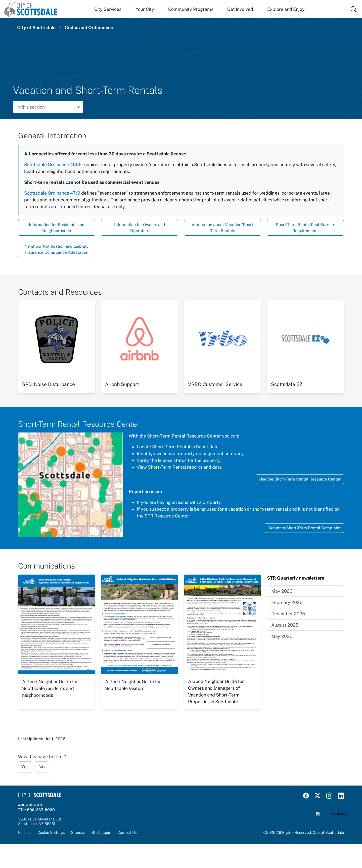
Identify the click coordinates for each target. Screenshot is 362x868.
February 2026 (287, 602)
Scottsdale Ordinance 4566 (53, 165)
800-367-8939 (41, 810)
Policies (25, 832)
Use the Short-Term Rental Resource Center (300, 479)
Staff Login (101, 832)
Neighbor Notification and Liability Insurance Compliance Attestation (57, 249)
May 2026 (282, 591)
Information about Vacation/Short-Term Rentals (223, 228)
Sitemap (78, 832)
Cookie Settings (51, 832)
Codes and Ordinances (89, 28)
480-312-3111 (30, 805)
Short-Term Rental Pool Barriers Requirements (305, 228)
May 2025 (282, 636)
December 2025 (288, 614)
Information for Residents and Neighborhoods (57, 228)
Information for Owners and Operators (140, 228)
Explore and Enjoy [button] (286, 9)
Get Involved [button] (240, 9)
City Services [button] (108, 9)
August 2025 (285, 625)
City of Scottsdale (36, 28)
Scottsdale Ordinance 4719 (52, 193)
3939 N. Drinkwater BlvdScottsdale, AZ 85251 (39, 821)
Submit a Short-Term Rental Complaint (304, 528)
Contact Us (127, 832)
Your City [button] (145, 9)
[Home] (30, 9)
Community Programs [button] (191, 9)
